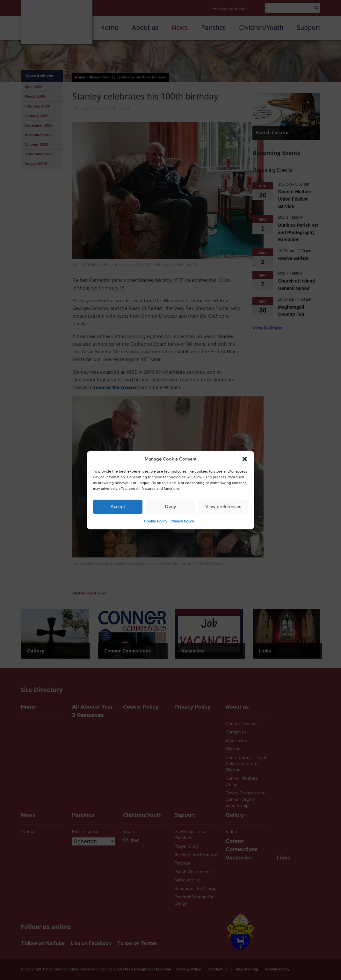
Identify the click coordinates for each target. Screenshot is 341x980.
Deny (170, 507)
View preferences (223, 507)
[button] (245, 459)
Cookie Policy (156, 521)
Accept (118, 507)
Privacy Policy (182, 521)
